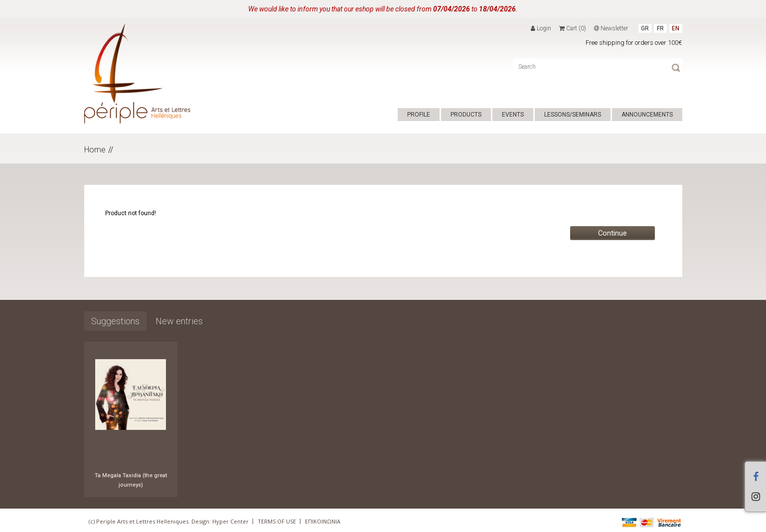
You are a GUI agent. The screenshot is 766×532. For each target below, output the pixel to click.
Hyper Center (230, 521)
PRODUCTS (466, 115)
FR (660, 28)
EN (676, 28)
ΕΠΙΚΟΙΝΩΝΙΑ (323, 521)
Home (95, 150)
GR (645, 28)
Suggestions (115, 321)
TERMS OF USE (277, 521)
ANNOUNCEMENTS (647, 115)
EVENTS (513, 115)
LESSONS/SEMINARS (573, 115)
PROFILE (419, 115)
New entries (179, 321)
